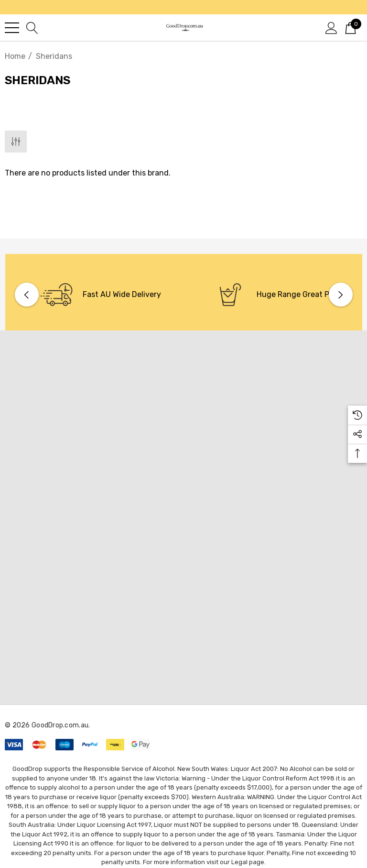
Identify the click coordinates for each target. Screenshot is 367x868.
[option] (97, 295)
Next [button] (341, 295)
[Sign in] (331, 27)
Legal (239, 862)
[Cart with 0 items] (351, 27)
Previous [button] (27, 295)
